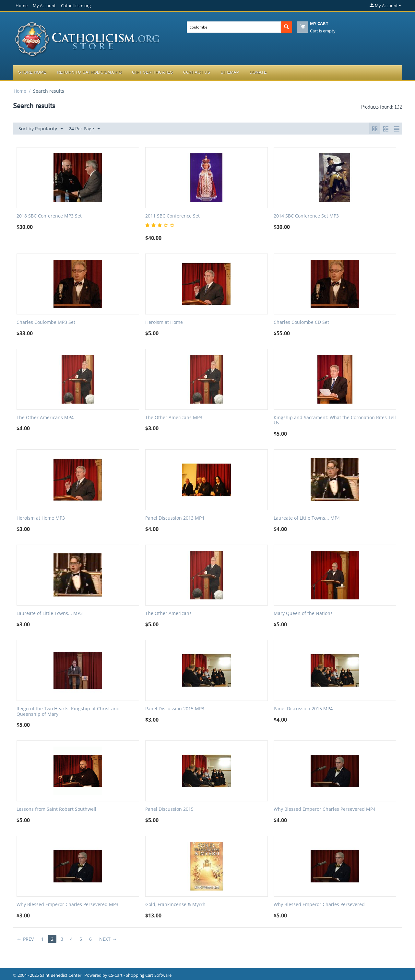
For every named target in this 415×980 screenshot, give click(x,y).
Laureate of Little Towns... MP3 (50, 614)
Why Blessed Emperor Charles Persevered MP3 (67, 905)
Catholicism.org (76, 6)
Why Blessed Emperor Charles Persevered (319, 905)
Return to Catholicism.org (89, 72)
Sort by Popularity (41, 129)
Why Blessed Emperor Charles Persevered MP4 (325, 809)
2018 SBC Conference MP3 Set (49, 216)
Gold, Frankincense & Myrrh (175, 905)
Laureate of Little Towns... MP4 (307, 518)
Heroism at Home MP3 (41, 518)
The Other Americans (168, 614)
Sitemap (230, 72)
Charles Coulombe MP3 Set (46, 322)
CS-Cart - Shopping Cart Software (140, 975)
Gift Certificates (152, 72)
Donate (258, 72)
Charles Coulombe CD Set (301, 322)
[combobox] (234, 27)
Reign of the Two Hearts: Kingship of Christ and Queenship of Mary (68, 712)
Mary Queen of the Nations (303, 614)
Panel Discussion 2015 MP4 (303, 709)
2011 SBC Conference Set (172, 216)
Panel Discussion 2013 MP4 (175, 518)
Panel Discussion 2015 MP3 (175, 709)
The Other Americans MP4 (45, 418)
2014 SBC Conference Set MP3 (306, 216)
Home (22, 6)
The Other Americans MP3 (174, 418)
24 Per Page (84, 129)
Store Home (32, 72)
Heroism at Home (164, 322)
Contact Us (197, 72)
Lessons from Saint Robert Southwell (56, 809)
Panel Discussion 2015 (169, 809)
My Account (44, 6)
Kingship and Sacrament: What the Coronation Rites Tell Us (335, 420)
